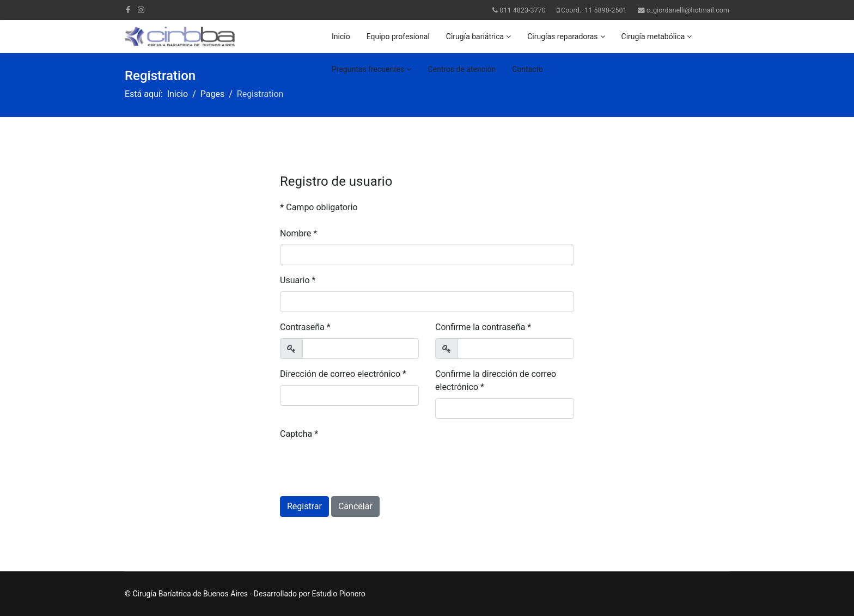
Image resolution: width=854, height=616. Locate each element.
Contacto (527, 69)
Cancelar (355, 506)
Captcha (299, 434)
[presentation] (363, 466)
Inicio (341, 36)
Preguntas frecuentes (368, 69)
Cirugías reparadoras (562, 36)
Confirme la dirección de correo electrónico (496, 380)
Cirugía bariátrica (475, 36)
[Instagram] (141, 10)
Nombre (298, 233)
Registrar (304, 506)
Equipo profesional (398, 36)
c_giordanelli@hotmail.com (688, 10)
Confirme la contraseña (483, 327)
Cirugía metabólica (653, 36)
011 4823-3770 (522, 10)
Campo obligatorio (319, 207)
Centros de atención (462, 69)
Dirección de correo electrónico (343, 374)
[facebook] (128, 10)
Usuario (298, 280)
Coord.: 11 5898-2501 (594, 10)
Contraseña (305, 327)
